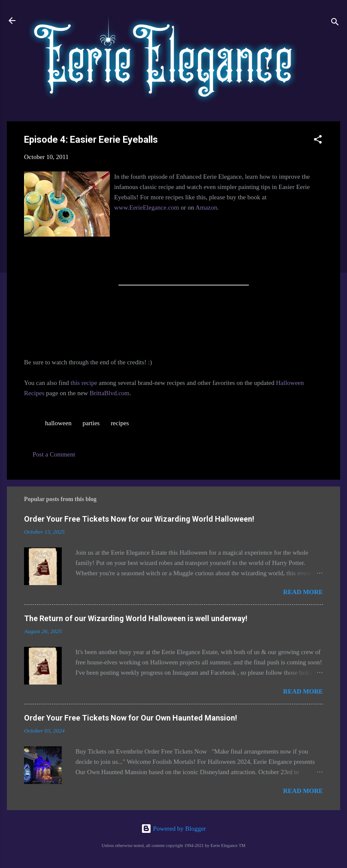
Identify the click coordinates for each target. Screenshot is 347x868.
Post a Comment (54, 454)
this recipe (84, 383)
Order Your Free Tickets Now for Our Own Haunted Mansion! (131, 718)
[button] (318, 141)
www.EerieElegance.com (146, 207)
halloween (58, 423)
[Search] (335, 23)
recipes (120, 423)
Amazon (206, 207)
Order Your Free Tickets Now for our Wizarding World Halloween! (139, 519)
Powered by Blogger (173, 829)
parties (91, 423)
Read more (303, 592)
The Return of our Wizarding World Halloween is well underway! (136, 618)
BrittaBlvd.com (110, 393)
